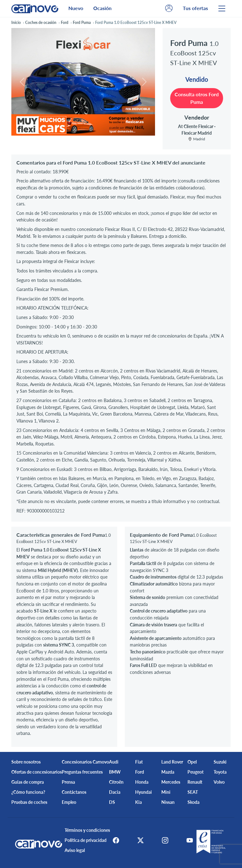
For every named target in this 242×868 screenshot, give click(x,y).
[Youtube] (192, 840)
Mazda (168, 772)
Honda (142, 782)
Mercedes (171, 782)
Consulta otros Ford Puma (197, 98)
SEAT (193, 792)
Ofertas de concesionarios (37, 772)
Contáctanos (74, 792)
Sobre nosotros (26, 762)
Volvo (219, 782)
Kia (138, 802)
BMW (115, 772)
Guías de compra (28, 782)
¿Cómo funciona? (28, 792)
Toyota (220, 772)
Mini (166, 792)
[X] (139, 840)
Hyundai (144, 792)
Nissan (168, 802)
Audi (114, 762)
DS (112, 802)
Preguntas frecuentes (82, 772)
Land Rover (172, 762)
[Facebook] (112, 840)
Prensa (68, 782)
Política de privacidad (84, 840)
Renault (195, 782)
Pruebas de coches (29, 802)
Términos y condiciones (85, 830)
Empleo (69, 802)
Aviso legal (73, 850)
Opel (192, 762)
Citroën (116, 782)
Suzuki (220, 762)
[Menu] (222, 8)
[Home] (35, 8)
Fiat (139, 762)
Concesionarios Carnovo (85, 762)
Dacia (115, 792)
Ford (140, 772)
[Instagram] (165, 840)
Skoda (193, 802)
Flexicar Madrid (197, 133)
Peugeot (196, 772)
